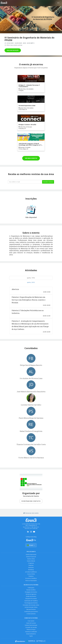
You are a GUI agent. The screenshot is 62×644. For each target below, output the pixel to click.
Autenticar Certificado (31, 632)
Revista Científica (31, 590)
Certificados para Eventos (31, 612)
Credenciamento (31, 614)
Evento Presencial (31, 557)
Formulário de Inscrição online (31, 605)
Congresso (31, 563)
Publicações (31, 588)
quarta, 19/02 (31, 278)
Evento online (31, 559)
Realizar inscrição (13, 50)
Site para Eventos (31, 609)
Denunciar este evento (31, 513)
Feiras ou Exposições (31, 581)
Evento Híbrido (31, 561)
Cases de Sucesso (31, 623)
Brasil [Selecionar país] (31, 545)
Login (58, 3)
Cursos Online (31, 574)
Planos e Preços (31, 630)
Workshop (31, 570)
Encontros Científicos (31, 578)
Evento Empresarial (31, 554)
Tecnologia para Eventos (31, 603)
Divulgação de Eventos (31, 592)
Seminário (31, 568)
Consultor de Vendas (31, 627)
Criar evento (31, 621)
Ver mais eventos (31, 158)
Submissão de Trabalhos (31, 601)
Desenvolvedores (31, 634)
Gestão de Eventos (31, 596)
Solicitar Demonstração (31, 625)
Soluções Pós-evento (31, 599)
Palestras (31, 576)
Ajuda (31, 636)
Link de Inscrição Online (31, 607)
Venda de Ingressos (31, 594)
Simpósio (31, 565)
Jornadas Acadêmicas (31, 572)
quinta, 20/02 (31, 282)
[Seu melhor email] (25, 182)
